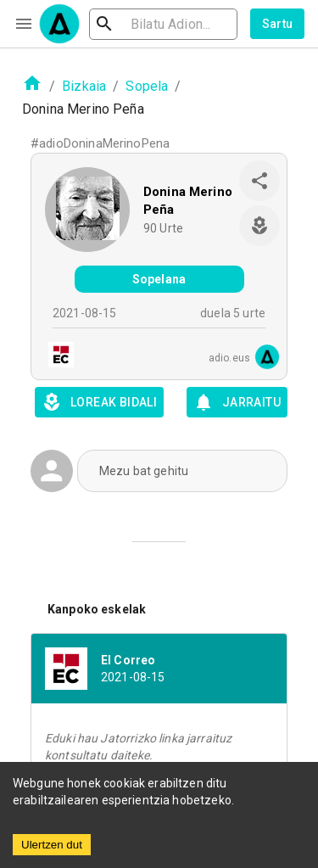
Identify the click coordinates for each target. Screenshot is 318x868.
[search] (163, 24)
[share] (259, 181)
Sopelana (159, 279)
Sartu (278, 24)
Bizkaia (84, 86)
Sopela (147, 86)
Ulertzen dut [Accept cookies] (52, 845)
